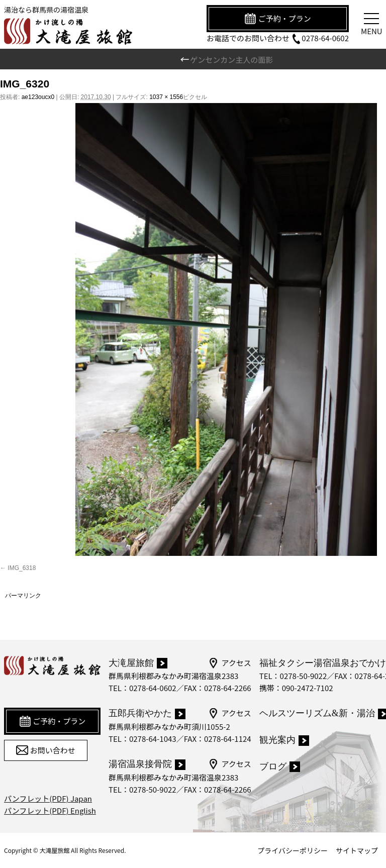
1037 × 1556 (166, 97)
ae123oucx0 (38, 97)
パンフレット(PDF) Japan (48, 798)
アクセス (229, 663)
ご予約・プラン (277, 19)
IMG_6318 (22, 568)
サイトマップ (357, 850)
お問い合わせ (45, 750)
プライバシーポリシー (293, 850)
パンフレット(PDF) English (50, 810)
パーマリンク (23, 596)
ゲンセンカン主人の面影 (226, 60)
